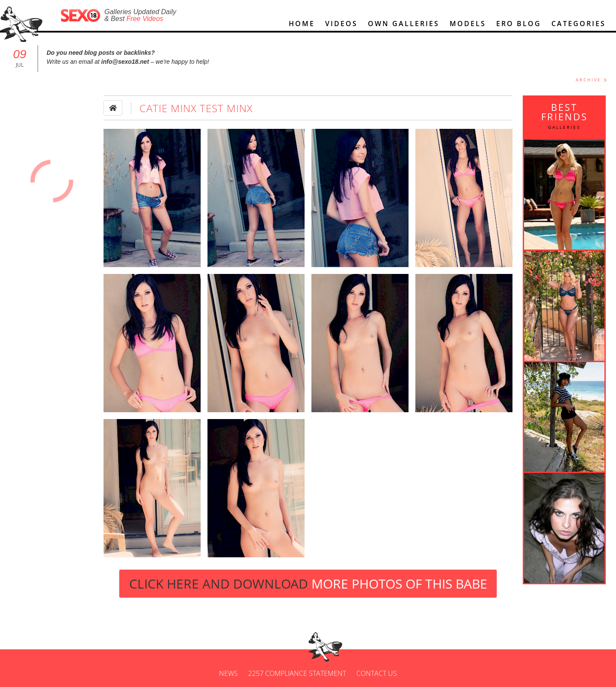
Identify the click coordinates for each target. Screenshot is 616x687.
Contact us (377, 673)
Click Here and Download (308, 584)
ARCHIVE (588, 80)
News (228, 673)
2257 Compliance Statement (297, 673)
